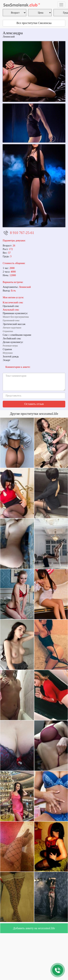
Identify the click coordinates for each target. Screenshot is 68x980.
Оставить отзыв (34, 404)
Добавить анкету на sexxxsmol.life (34, 928)
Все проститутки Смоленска (34, 23)
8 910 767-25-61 (22, 233)
